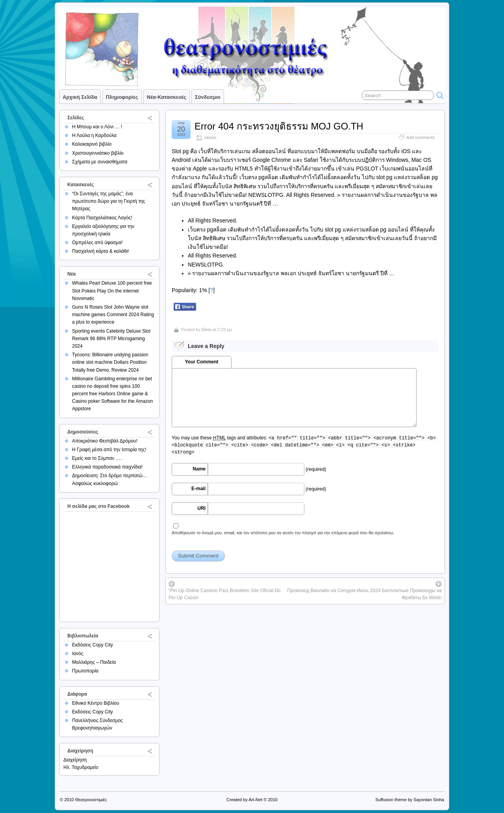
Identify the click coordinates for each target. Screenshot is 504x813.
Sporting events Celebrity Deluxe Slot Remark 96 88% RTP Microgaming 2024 (111, 339)
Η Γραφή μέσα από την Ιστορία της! (109, 450)
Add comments (421, 137)
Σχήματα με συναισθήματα (100, 162)
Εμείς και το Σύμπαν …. (97, 458)
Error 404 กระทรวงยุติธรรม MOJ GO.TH (279, 126)
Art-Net (255, 800)
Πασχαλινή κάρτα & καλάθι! (100, 251)
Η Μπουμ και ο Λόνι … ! (97, 127)
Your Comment (201, 362)
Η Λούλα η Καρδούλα (94, 135)
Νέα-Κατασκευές (167, 97)
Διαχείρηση (75, 760)
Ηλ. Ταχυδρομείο (81, 767)
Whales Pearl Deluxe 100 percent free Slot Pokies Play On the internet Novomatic (112, 291)
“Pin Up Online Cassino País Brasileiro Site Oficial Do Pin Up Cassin (225, 594)
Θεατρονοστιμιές (91, 800)
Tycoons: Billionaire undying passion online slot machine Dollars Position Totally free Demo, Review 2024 (110, 362)
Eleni (206, 330)
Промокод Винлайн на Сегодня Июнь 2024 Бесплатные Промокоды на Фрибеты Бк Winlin (364, 594)
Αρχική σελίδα (80, 97)
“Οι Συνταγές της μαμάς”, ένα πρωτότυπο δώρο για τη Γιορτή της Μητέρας (109, 201)
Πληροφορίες (122, 97)
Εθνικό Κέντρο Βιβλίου (96, 703)
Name (199, 469)
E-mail (198, 489)
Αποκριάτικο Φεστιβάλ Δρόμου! (105, 441)
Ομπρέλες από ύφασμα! (97, 243)
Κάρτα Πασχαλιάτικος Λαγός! (102, 218)
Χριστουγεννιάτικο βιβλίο (98, 153)
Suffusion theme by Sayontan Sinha (410, 800)
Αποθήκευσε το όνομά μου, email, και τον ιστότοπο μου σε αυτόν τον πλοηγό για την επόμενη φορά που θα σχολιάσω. (283, 533)
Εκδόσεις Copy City (93, 645)
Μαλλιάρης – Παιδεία (94, 662)
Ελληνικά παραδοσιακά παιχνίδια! (107, 467)
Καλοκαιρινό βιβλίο (92, 144)
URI (201, 508)
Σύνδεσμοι (208, 97)
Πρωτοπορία (85, 671)
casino (210, 137)
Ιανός (78, 654)
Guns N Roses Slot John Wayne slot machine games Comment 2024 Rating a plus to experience (113, 315)
